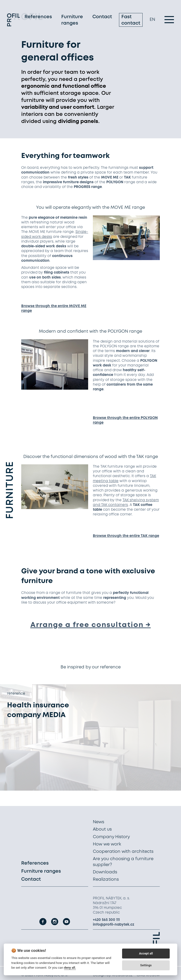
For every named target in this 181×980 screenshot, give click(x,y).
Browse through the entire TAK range (126, 536)
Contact (102, 18)
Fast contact (131, 21)
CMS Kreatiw (148, 975)
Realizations (106, 880)
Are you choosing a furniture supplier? (123, 862)
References (38, 18)
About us (102, 829)
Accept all (146, 953)
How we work (107, 844)
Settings (146, 965)
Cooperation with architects (123, 852)
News (99, 822)
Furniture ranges (72, 21)
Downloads (105, 872)
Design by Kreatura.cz (113, 975)
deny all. (70, 967)
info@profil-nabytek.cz (114, 925)
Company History (111, 837)
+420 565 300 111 (106, 920)
